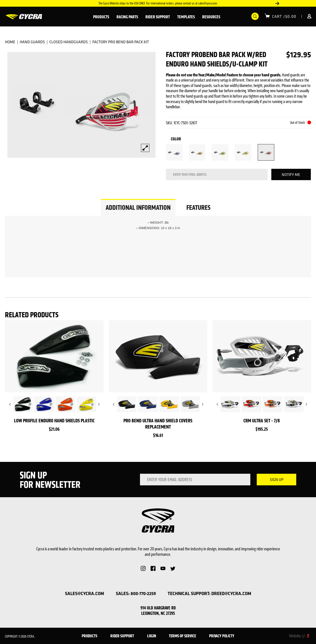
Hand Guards (32, 42)
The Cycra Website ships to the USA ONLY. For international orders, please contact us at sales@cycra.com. (158, 3)
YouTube (163, 568)
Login (306, 16)
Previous (10, 404)
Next (277, 3)
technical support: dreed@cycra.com (209, 593)
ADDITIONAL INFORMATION (138, 207)
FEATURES (198, 207)
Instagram (143, 568)
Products (101, 17)
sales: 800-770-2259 (136, 593)
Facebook (153, 568)
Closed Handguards (69, 42)
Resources (211, 17)
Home (10, 42)
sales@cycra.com (84, 593)
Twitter (173, 568)
